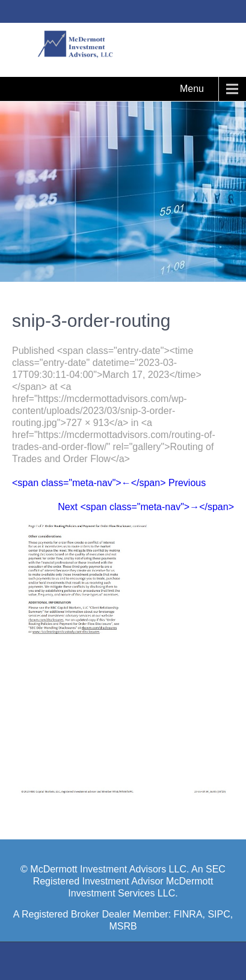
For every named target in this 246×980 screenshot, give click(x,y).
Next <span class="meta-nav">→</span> (146, 507)
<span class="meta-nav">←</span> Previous (109, 483)
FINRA (188, 914)
